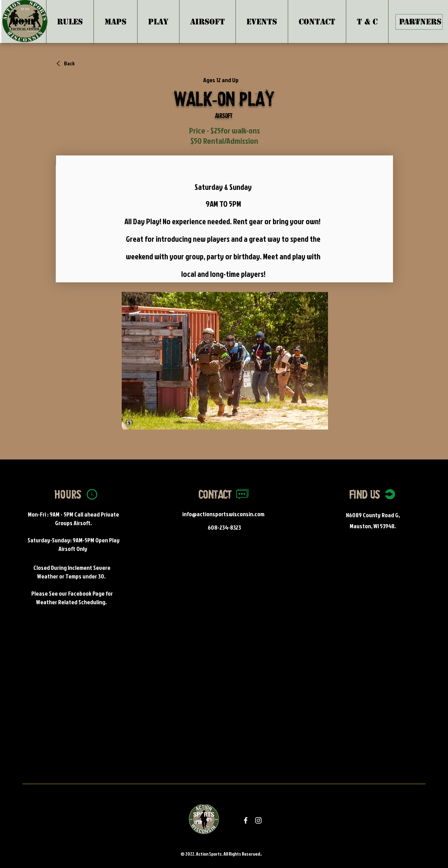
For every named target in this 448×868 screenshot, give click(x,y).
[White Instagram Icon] (258, 820)
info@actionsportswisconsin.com (223, 514)
